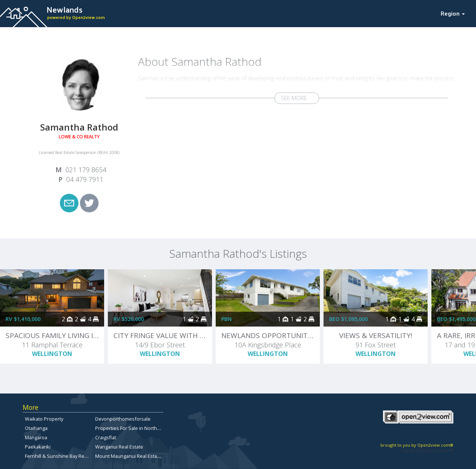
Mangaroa (36, 437)
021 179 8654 (86, 170)
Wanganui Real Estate (119, 447)
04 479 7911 (85, 179)
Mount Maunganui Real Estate (128, 456)
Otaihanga (36, 428)
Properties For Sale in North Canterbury (139, 428)
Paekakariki (38, 447)
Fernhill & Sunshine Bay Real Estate (64, 456)
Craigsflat (106, 437)
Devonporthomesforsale (123, 419)
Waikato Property (44, 419)
